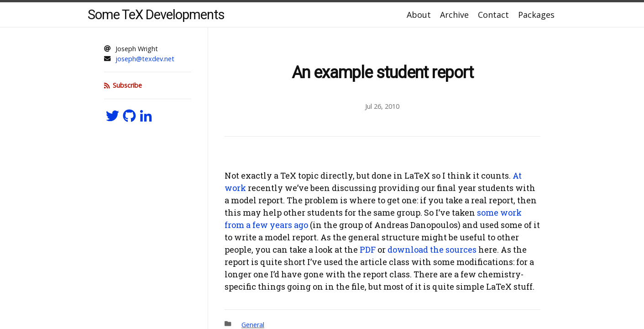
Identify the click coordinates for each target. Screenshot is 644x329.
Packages (536, 15)
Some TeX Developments (156, 15)
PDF (368, 249)
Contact (493, 15)
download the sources (432, 249)
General (253, 325)
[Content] (382, 178)
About (419, 15)
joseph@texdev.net (145, 59)
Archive (454, 15)
